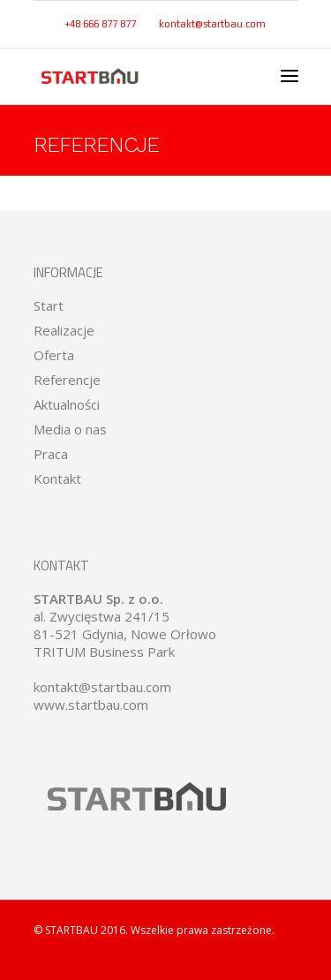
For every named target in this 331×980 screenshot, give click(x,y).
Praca (51, 454)
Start (49, 305)
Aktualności (67, 404)
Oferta (54, 355)
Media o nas (70, 429)
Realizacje (64, 330)
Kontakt (57, 479)
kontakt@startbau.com (212, 24)
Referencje (67, 380)
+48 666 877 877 (101, 24)
